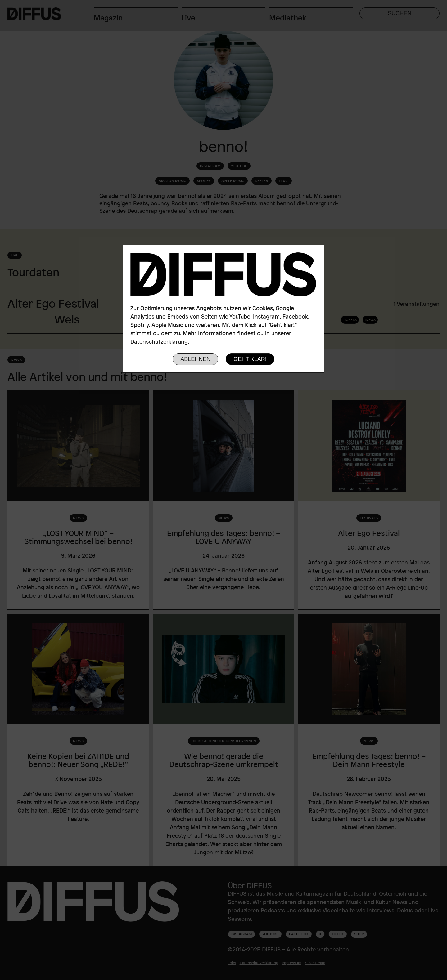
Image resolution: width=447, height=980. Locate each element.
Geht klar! (250, 359)
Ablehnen (195, 359)
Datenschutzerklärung (159, 341)
